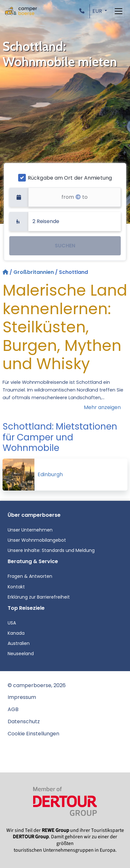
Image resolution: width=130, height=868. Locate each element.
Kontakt (16, 587)
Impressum (22, 697)
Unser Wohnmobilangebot (37, 540)
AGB (13, 709)
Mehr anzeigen (102, 407)
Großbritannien (34, 272)
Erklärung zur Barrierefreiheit (39, 597)
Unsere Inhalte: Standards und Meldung (51, 550)
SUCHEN (65, 246)
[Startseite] (6, 272)
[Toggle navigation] (119, 11)
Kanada (16, 633)
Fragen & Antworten (30, 576)
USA (12, 623)
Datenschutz (24, 721)
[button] (83, 11)
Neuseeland (21, 654)
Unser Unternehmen (30, 530)
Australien (19, 643)
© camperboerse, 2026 (37, 685)
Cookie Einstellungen (33, 734)
